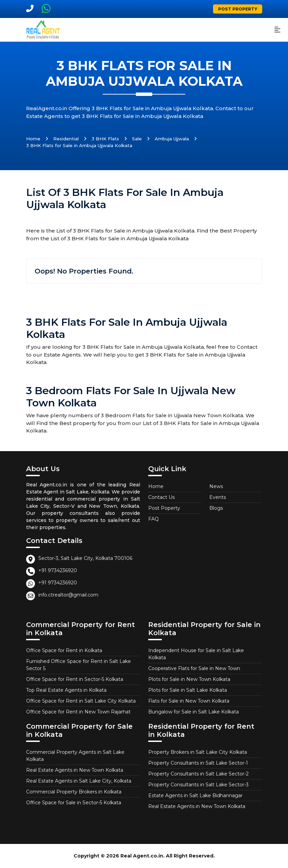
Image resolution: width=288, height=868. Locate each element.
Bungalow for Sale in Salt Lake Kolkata (194, 712)
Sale (137, 139)
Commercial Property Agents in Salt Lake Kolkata (75, 756)
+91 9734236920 (58, 570)
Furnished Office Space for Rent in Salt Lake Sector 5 (79, 665)
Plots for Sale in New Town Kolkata (189, 679)
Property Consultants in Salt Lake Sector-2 (198, 774)
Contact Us (161, 497)
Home (33, 139)
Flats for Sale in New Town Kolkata (189, 701)
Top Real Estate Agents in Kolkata (66, 690)
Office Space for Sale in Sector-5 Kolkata (74, 803)
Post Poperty (164, 508)
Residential (66, 139)
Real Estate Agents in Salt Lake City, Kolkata (79, 781)
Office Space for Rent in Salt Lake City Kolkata (81, 701)
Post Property (238, 9)
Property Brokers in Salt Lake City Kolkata (198, 752)
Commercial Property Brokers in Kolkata (74, 792)
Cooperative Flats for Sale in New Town (194, 668)
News (216, 486)
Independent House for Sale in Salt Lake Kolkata (196, 654)
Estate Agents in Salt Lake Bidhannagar (195, 795)
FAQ (153, 519)
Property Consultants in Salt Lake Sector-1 (198, 763)
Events (218, 497)
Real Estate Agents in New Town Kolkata (75, 770)
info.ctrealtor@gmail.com (68, 595)
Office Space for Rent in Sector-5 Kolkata (75, 679)
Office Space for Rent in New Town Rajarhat (78, 712)
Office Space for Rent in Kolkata (64, 650)
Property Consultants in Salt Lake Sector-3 (198, 785)
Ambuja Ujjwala (172, 139)
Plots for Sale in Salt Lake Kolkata (188, 690)
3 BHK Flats (105, 139)
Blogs (216, 508)
